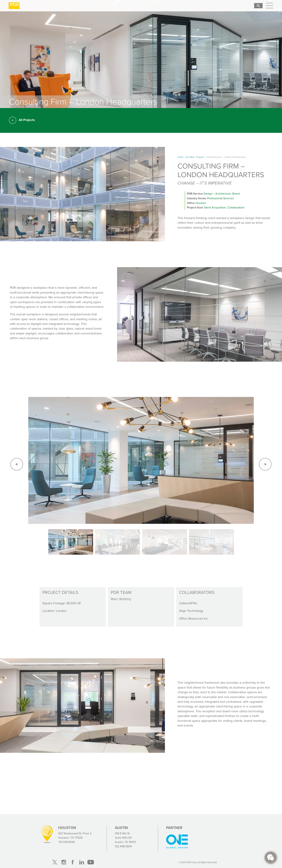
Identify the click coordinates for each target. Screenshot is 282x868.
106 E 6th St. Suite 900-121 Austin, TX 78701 (125, 838)
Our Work (190, 157)
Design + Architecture (217, 194)
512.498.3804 (123, 846)
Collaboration (236, 207)
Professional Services (220, 198)
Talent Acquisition (215, 207)
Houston (201, 203)
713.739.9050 (67, 842)
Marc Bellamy (121, 599)
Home (180, 157)
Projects (200, 157)
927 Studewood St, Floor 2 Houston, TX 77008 (75, 836)
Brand (236, 194)
